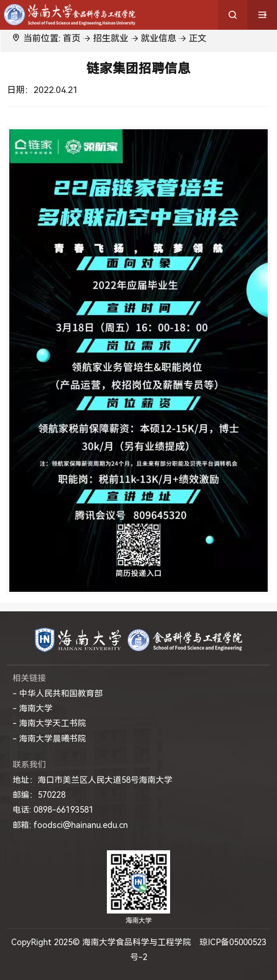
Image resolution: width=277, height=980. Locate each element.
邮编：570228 (39, 795)
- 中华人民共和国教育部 (58, 693)
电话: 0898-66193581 (53, 810)
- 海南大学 (33, 708)
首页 (72, 38)
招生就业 (111, 38)
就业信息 (158, 38)
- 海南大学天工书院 (49, 723)
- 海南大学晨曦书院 (49, 738)
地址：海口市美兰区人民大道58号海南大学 (92, 780)
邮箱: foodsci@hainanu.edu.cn (70, 825)
